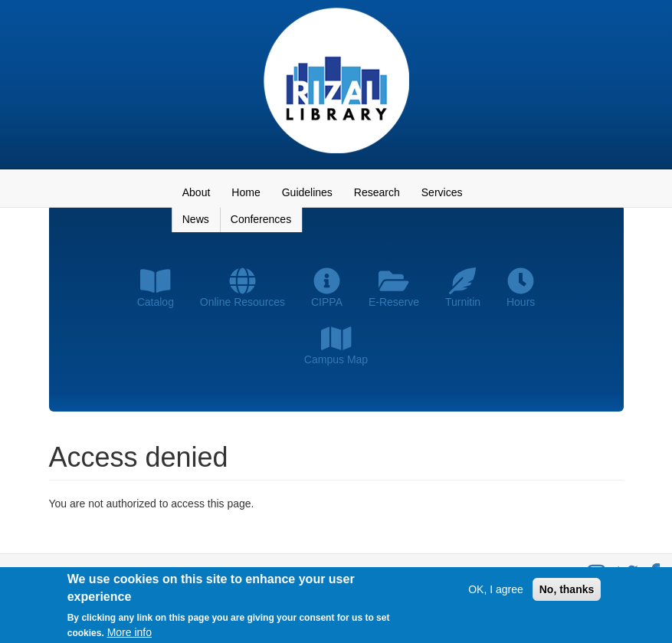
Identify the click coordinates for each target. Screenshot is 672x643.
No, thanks (567, 592)
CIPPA (327, 288)
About (197, 192)
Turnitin (463, 288)
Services (442, 192)
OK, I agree (496, 592)
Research (377, 192)
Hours (521, 288)
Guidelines (307, 192)
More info (129, 634)
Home (246, 192)
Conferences (261, 219)
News (196, 219)
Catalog (156, 288)
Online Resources (243, 288)
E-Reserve (394, 288)
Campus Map (336, 345)
